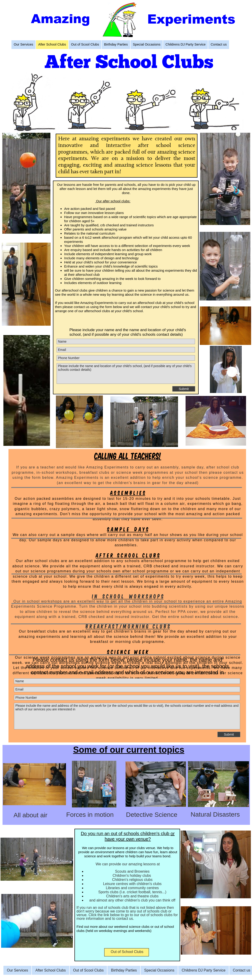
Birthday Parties (124, 970)
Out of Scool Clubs (88, 970)
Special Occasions (159, 970)
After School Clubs (51, 970)
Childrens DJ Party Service (204, 970)
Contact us (241, 970)
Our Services (17, 970)
